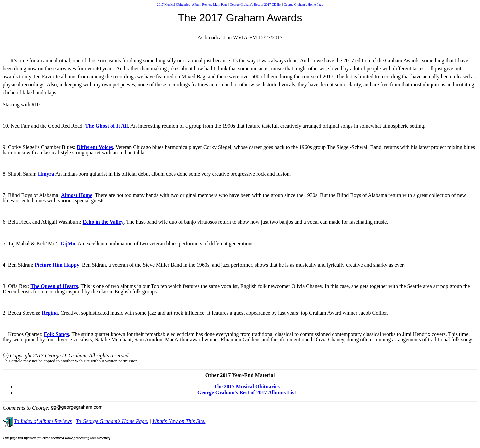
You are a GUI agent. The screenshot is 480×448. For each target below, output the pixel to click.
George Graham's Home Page (303, 5)
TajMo (68, 243)
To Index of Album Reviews (37, 421)
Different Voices (95, 147)
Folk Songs (56, 334)
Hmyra (46, 174)
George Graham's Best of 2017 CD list (255, 5)
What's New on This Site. (179, 421)
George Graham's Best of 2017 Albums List (247, 392)
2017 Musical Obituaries (173, 5)
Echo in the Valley (103, 222)
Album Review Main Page (210, 5)
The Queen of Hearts (54, 286)
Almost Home (77, 195)
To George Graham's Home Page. (112, 421)
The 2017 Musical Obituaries (247, 386)
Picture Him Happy (57, 265)
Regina (50, 313)
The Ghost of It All (107, 126)
